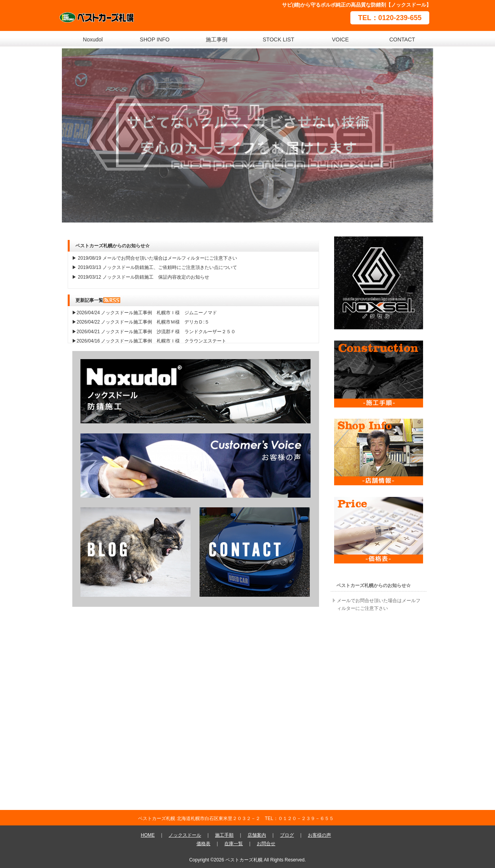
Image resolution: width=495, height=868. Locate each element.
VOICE (340, 39)
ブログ (287, 835)
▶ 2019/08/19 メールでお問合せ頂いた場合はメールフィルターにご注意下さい (154, 258)
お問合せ (266, 844)
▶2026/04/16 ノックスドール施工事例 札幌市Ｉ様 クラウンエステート (149, 341)
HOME (148, 835)
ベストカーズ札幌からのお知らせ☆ (374, 586)
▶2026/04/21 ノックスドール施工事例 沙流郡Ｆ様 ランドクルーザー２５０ (154, 332)
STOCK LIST (278, 39)
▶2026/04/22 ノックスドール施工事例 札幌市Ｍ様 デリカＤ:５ (141, 322)
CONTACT (402, 39)
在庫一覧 (234, 844)
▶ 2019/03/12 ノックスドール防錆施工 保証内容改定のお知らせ (141, 277)
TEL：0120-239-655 (390, 18)
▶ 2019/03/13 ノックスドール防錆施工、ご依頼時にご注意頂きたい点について (154, 267)
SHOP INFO (155, 39)
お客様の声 (319, 835)
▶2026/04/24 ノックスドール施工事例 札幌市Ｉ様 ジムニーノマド (144, 313)
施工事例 (217, 39)
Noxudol (93, 39)
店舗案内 (257, 835)
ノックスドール (185, 835)
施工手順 (224, 835)
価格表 (203, 844)
